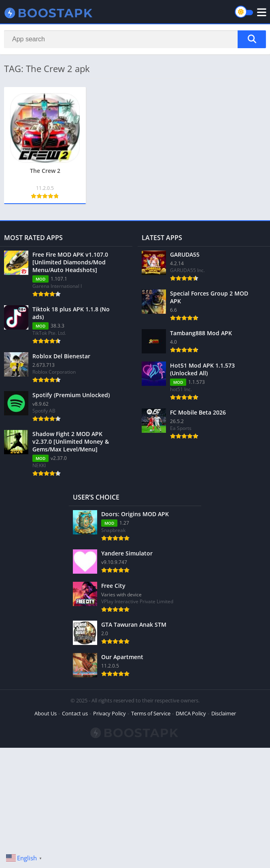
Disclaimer (224, 713)
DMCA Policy (191, 713)
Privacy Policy (109, 713)
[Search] (135, 39)
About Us (46, 713)
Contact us (75, 713)
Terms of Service (151, 713)
